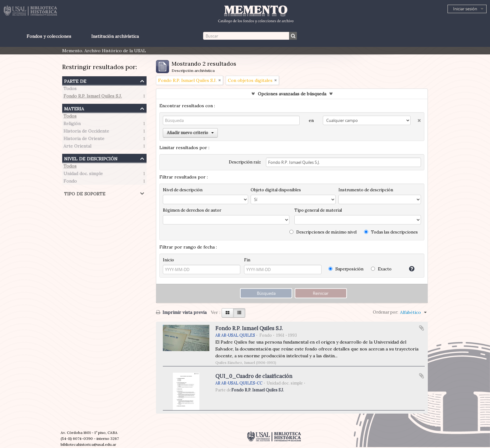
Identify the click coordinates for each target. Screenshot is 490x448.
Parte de (75, 81)
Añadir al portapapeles (422, 328)
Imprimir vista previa (181, 312)
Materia (74, 108)
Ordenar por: (385, 312)
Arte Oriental (77, 147)
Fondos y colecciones (49, 36)
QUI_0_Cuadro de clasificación (254, 376)
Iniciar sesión (465, 9)
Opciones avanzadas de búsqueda (292, 94)
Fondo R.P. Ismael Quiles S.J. (93, 97)
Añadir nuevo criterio (190, 133)
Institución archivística (115, 36)
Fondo (70, 182)
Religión (72, 124)
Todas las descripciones (391, 232)
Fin (247, 260)
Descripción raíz (245, 162)
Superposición (346, 269)
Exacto (381, 269)
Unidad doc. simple (83, 174)
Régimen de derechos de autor (192, 210)
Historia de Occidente (86, 132)
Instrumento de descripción (366, 190)
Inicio (168, 260)
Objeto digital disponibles (276, 190)
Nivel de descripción (91, 158)
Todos (70, 89)
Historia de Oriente (84, 139)
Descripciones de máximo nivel (323, 232)
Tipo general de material (318, 210)
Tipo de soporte (85, 193)
